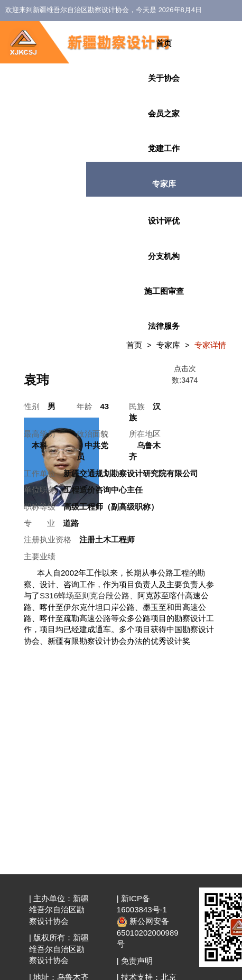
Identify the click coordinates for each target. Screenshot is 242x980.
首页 (164, 43)
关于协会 (164, 78)
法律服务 (164, 326)
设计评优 (164, 221)
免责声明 (137, 961)
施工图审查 (164, 291)
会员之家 (164, 113)
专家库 (164, 184)
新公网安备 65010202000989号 (148, 932)
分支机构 (164, 256)
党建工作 (164, 148)
